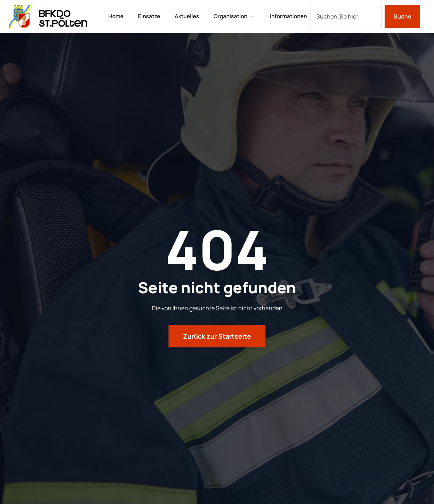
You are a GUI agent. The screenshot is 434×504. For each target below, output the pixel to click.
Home (116, 16)
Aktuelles (187, 16)
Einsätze (149, 16)
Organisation (234, 16)
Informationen (288, 16)
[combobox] (346, 16)
